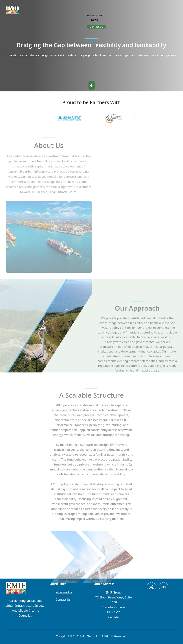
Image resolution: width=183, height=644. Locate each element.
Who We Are (94, 15)
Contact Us (96, 27)
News (95, 20)
